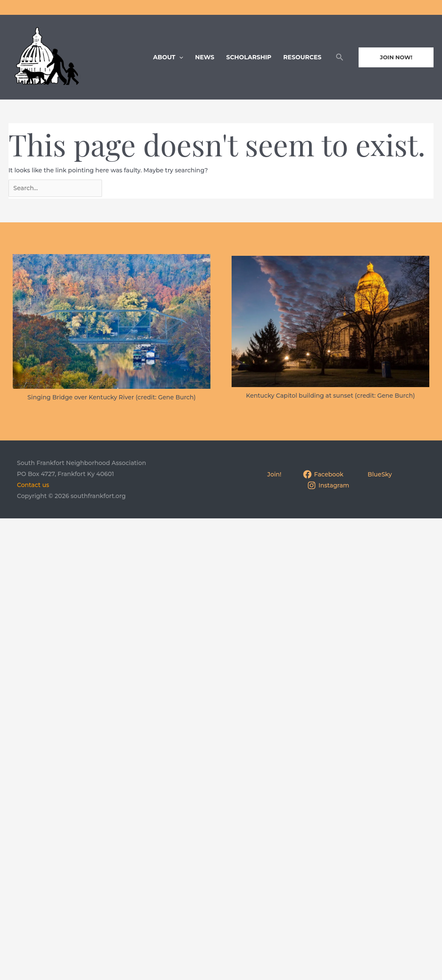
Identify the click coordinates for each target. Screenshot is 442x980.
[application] (179, 57)
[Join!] (273, 475)
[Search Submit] (128, 187)
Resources (302, 57)
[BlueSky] (379, 475)
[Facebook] (323, 475)
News (205, 57)
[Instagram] (329, 486)
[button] (340, 57)
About (168, 57)
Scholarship (249, 57)
